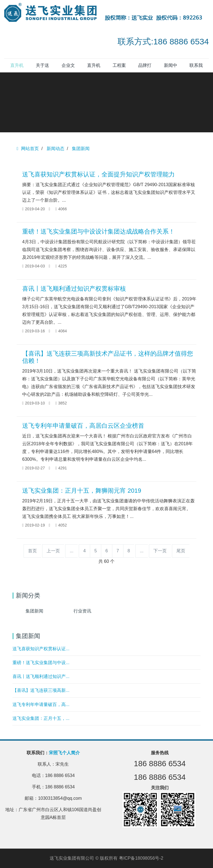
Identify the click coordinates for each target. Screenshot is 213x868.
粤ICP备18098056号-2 (141, 858)
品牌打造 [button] (145, 68)
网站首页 (28, 149)
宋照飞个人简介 (64, 753)
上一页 (53, 551)
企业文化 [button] (68, 68)
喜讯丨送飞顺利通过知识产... (41, 676)
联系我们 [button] (196, 68)
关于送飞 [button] (42, 68)
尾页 (181, 551)
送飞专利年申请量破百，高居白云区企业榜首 (83, 426)
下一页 (160, 551)
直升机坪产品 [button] (94, 68)
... (71, 551)
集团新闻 (81, 149)
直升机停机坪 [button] (17, 68)
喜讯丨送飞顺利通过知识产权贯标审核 (74, 289)
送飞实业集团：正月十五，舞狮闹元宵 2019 (82, 491)
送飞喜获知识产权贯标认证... (41, 649)
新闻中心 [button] (171, 68)
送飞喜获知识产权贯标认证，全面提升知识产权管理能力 (98, 174)
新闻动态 (55, 149)
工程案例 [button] (119, 68)
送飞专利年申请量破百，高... (41, 704)
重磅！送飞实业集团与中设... (41, 663)
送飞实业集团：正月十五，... (41, 718)
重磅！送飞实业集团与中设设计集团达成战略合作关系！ (98, 231)
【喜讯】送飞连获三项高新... (41, 690)
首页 (32, 551)
